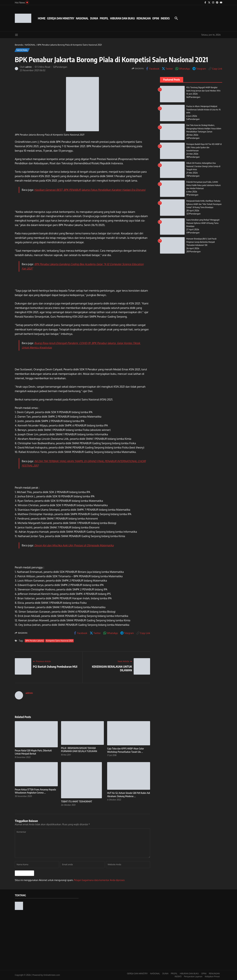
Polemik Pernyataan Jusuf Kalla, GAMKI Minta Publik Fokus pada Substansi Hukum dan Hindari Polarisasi (204, 185)
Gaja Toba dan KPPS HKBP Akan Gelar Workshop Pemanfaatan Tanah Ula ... (125, 750)
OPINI (156, 18)
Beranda (19, 45)
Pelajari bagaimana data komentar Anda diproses (99, 880)
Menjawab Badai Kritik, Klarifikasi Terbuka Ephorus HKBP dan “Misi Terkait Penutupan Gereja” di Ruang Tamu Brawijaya (204, 204)
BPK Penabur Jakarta (34, 641)
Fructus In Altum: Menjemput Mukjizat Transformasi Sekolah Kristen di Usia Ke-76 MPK (204, 109)
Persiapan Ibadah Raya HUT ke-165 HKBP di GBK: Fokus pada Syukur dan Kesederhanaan (204, 147)
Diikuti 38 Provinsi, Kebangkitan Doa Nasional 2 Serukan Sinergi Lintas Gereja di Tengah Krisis (203, 166)
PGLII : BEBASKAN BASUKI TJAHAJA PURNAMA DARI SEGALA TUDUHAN (79, 750)
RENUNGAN (144, 18)
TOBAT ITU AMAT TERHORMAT (77, 801)
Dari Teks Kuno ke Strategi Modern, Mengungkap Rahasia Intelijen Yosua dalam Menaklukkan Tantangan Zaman (204, 128)
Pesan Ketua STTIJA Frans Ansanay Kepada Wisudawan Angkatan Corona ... (35, 791)
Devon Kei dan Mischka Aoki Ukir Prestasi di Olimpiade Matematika (74, 545)
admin (29, 67)
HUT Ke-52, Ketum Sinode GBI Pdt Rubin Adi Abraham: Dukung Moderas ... (129, 794)
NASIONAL (82, 18)
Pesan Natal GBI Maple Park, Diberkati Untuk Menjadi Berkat (33, 752)
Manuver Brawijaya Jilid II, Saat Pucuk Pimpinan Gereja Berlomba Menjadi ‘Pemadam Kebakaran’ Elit (202, 242)
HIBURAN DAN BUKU (123, 18)
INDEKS (165, 18)
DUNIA (94, 18)
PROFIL (104, 18)
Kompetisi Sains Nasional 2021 (60, 641)
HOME (42, 18)
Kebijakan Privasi (212, 976)
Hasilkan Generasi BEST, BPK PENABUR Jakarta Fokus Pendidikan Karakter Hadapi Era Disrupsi (90, 190)
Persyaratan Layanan (193, 976)
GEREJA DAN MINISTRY (61, 18)
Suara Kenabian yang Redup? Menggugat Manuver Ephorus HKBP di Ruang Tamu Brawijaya (203, 223)
